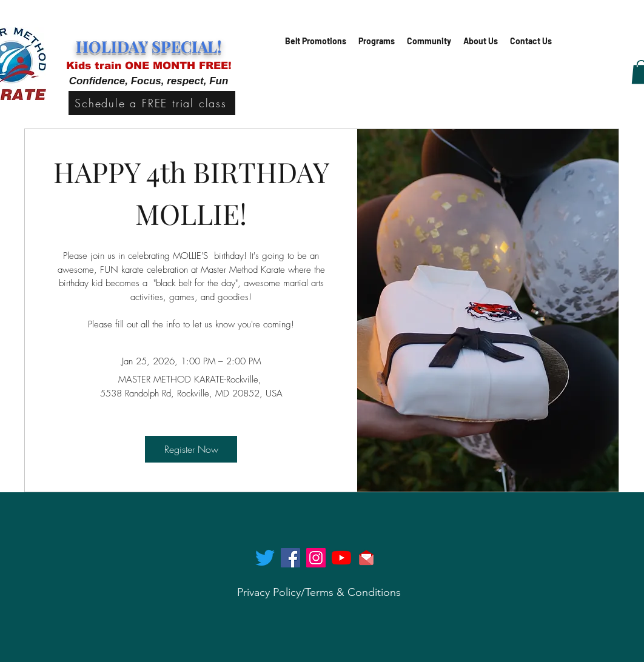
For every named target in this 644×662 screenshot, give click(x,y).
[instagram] (316, 558)
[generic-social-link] (341, 558)
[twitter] (265, 558)
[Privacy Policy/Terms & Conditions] (319, 593)
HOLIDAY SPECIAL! (149, 46)
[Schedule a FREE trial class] (152, 103)
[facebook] (290, 558)
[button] (377, 41)
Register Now (191, 449)
